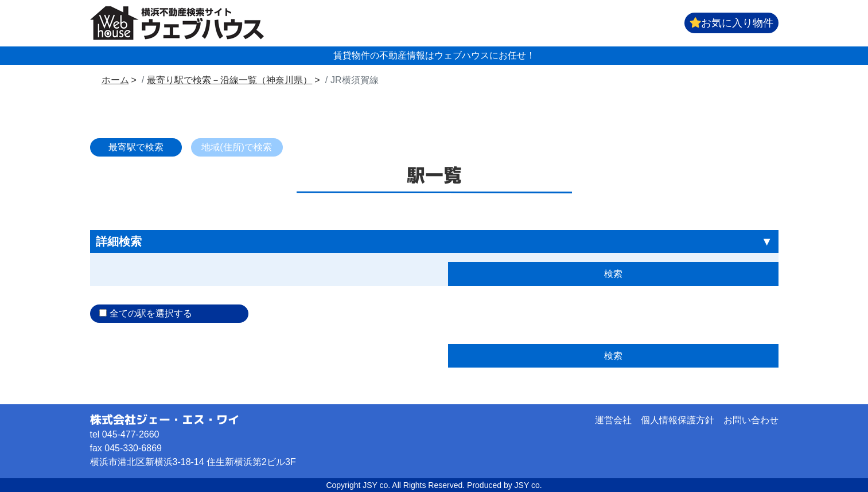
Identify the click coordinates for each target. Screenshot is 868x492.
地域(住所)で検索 (237, 147)
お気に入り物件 (731, 23)
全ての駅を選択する (151, 313)
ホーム (115, 80)
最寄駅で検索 (136, 147)
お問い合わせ (751, 420)
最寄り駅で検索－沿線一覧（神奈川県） (229, 80)
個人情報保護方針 (678, 420)
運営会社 (613, 420)
